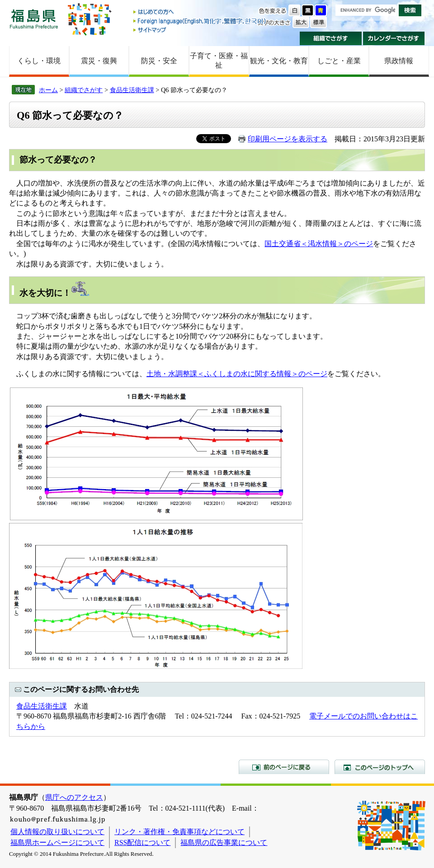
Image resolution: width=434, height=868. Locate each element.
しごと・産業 (339, 61)
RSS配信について (142, 842)
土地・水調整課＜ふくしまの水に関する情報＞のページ (237, 374)
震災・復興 (99, 61)
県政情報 (399, 61)
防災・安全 (159, 61)
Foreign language (200, 21)
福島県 (34, 19)
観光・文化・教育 (279, 61)
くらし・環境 (39, 61)
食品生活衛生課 (132, 90)
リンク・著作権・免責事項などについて (179, 832)
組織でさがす (331, 38)
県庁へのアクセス (74, 797)
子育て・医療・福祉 (219, 61)
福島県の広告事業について (224, 842)
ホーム (48, 90)
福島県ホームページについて (57, 842)
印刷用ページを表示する (288, 139)
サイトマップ (200, 30)
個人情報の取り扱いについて (57, 832)
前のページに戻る (284, 767)
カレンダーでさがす (394, 38)
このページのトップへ (380, 767)
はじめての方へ (200, 12)
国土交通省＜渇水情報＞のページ (319, 244)
